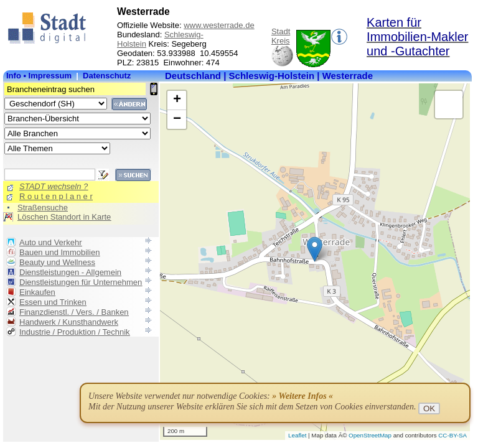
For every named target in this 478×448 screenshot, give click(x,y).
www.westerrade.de (219, 25)
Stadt (281, 31)
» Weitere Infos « (302, 396)
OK (429, 408)
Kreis (281, 41)
